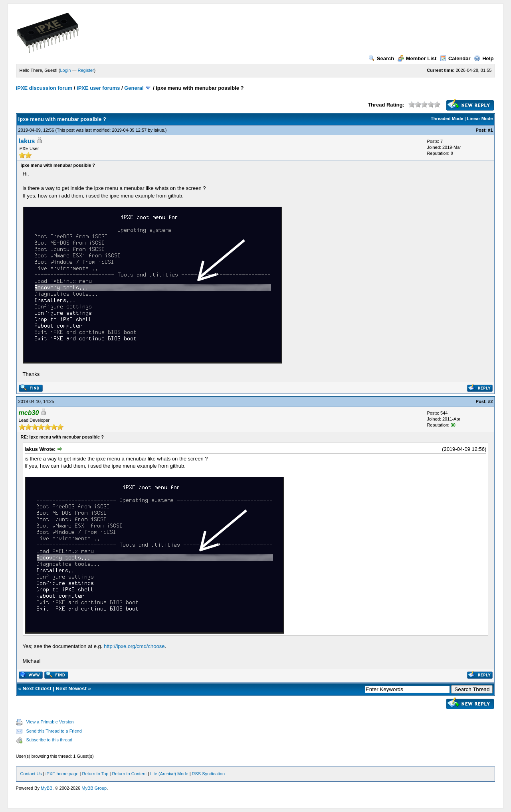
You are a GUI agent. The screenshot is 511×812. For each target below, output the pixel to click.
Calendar (455, 58)
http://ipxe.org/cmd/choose (134, 646)
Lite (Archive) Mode (169, 774)
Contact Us (31, 774)
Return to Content (129, 774)
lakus (159, 130)
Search (381, 58)
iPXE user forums (98, 88)
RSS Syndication (209, 774)
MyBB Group (94, 788)
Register (86, 70)
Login (66, 70)
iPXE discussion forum (44, 88)
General (134, 88)
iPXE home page (62, 774)
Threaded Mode (447, 119)
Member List (417, 58)
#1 (490, 130)
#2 (490, 401)
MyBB (47, 788)
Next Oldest (37, 689)
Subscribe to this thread (50, 740)
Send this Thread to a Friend (54, 731)
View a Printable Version (50, 722)
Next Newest (71, 689)
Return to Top (95, 774)
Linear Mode (480, 119)
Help (484, 58)
